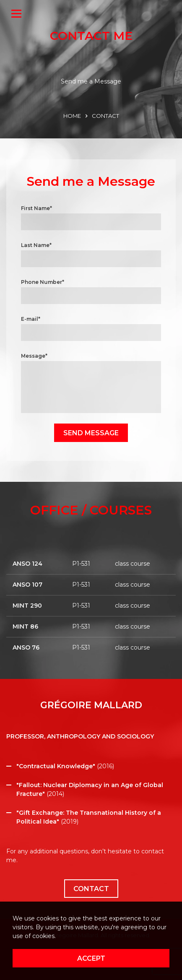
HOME (72, 116)
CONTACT (105, 116)
